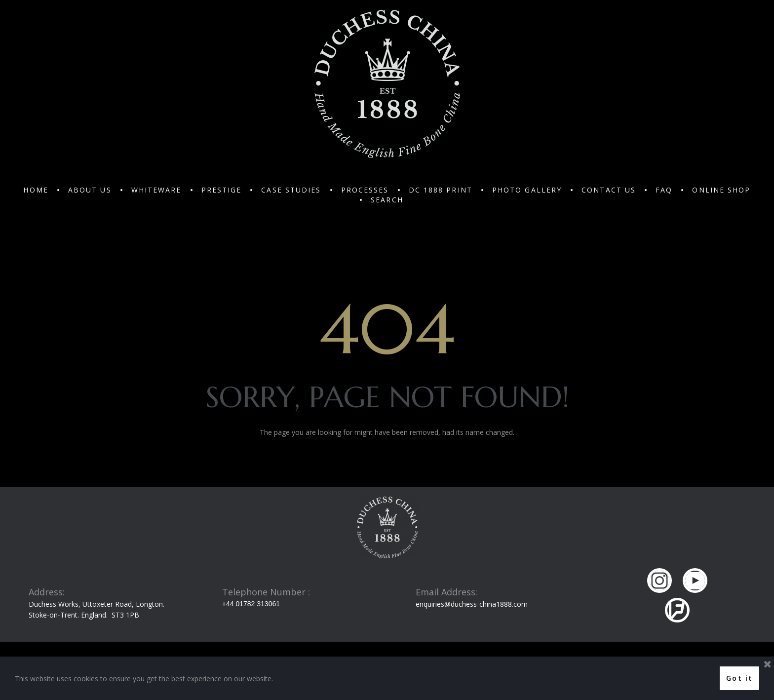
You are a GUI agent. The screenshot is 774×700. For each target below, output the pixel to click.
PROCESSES (365, 190)
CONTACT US (609, 190)
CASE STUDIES (291, 190)
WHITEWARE (156, 190)
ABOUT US (90, 190)
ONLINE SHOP (721, 190)
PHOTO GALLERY (527, 190)
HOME (36, 190)
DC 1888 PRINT (441, 190)
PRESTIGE (222, 190)
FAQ (664, 190)
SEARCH (387, 200)
